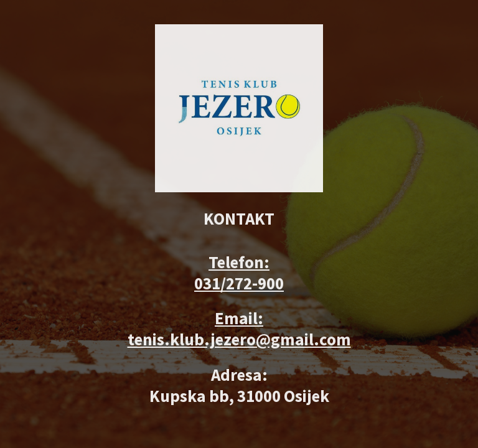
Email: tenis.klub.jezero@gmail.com (239, 329)
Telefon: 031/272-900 (239, 273)
